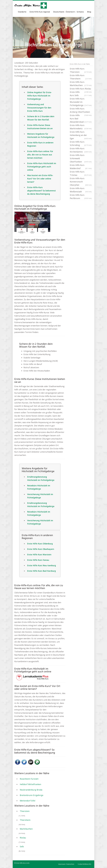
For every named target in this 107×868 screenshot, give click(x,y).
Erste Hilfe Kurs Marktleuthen (81, 84)
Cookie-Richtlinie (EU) (84, 864)
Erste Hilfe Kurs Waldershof (81, 167)
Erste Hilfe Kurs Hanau (38, 560)
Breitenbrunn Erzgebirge (32, 795)
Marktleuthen (26, 829)
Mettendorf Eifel (28, 801)
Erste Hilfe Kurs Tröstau (81, 174)
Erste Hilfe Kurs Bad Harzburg (41, 571)
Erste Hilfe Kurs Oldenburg (40, 544)
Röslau (23, 838)
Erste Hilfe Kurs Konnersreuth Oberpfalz (81, 182)
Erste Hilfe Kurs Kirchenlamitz (81, 150)
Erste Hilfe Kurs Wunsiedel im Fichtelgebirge (81, 102)
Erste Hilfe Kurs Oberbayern (41, 549)
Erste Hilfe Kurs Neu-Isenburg (42, 565)
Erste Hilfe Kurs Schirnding (81, 144)
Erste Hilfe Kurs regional (40, 12)
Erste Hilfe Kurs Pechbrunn (81, 197)
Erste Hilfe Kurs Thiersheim (81, 77)
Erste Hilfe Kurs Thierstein (81, 70)
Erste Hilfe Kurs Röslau (81, 89)
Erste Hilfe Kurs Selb (81, 94)
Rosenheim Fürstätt (29, 779)
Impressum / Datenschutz (66, 864)
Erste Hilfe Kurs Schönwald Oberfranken (81, 159)
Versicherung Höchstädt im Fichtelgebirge (40, 496)
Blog (89, 12)
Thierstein (25, 811)
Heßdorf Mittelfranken (30, 784)
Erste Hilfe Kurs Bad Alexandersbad (81, 119)
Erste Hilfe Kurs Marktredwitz (81, 127)
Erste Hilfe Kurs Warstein (39, 555)
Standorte (22, 12)
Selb (22, 846)
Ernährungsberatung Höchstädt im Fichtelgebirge (41, 478)
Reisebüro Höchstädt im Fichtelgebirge (39, 487)
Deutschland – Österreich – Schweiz (69, 12)
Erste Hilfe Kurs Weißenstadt (81, 190)
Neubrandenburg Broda (31, 790)
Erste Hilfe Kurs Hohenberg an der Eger (81, 135)
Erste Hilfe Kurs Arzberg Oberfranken (81, 110)
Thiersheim (25, 820)
